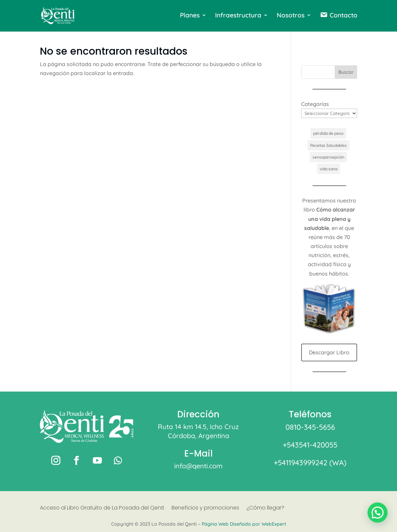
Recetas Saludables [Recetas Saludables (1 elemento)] (328, 145)
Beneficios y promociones (205, 509)
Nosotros (291, 16)
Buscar (346, 72)
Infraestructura (238, 16)
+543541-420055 (310, 445)
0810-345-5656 (310, 427)
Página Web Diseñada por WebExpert (244, 524)
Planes (190, 16)
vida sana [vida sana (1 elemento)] (328, 169)
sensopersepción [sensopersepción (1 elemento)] (328, 157)
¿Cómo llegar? (266, 509)
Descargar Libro (329, 352)
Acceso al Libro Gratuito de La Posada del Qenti (102, 509)
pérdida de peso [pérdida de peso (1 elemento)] (328, 133)
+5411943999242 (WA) (310, 463)
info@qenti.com (198, 466)
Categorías (315, 104)
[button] (378, 513)
